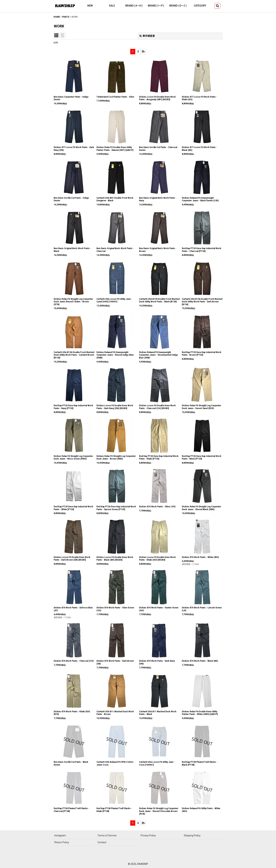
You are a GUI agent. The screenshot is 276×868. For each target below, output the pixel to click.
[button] (217, 6)
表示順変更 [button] (147, 36)
